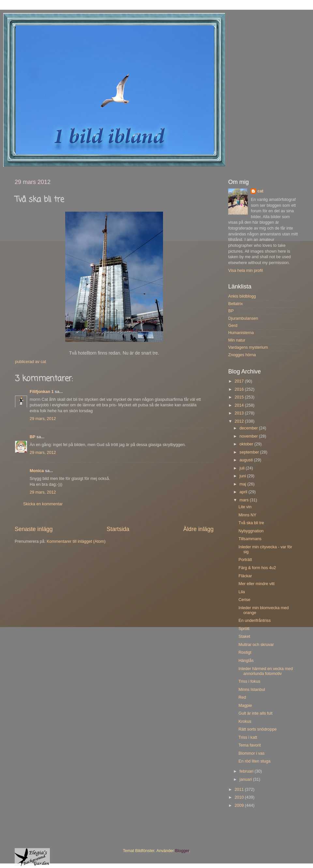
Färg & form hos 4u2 (257, 568)
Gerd (233, 326)
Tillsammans (250, 539)
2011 (240, 790)
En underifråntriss (254, 621)
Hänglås (246, 661)
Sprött (244, 629)
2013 (240, 413)
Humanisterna (241, 333)
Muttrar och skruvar (256, 645)
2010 (240, 797)
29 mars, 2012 (43, 419)
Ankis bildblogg (242, 296)
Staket (244, 637)
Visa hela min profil (246, 271)
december (249, 428)
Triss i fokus (249, 681)
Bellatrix (236, 304)
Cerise (244, 600)
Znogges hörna (242, 355)
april (244, 492)
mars (245, 500)
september (250, 452)
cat (260, 191)
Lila (242, 592)
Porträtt (245, 560)
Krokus (245, 721)
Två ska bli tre (251, 523)
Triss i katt (248, 737)
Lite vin (245, 507)
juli (243, 468)
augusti (247, 460)
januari (246, 779)
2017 (240, 381)
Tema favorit (250, 745)
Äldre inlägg (198, 529)
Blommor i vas (251, 753)
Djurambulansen (243, 318)
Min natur (237, 340)
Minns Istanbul (252, 690)
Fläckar (245, 576)
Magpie (245, 706)
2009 (240, 805)
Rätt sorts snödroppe (257, 729)
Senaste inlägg (34, 529)
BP (32, 437)
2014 (240, 405)
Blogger (182, 851)
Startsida (118, 529)
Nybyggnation (251, 531)
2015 (240, 397)
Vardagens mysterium (248, 347)
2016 (240, 389)
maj (244, 484)
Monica (37, 471)
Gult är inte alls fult (255, 713)
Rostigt (245, 652)
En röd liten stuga (254, 761)
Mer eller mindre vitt (256, 584)
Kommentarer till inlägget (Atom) (76, 541)
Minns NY (247, 515)
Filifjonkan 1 (42, 392)
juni (243, 476)
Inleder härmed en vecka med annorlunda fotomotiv (266, 671)
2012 (240, 421)
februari (247, 771)
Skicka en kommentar (43, 504)
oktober (247, 444)
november (249, 436)
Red (242, 697)
